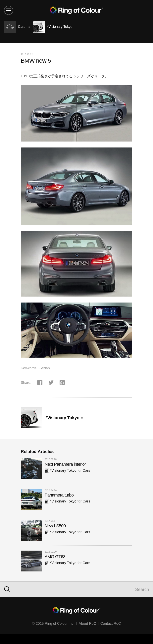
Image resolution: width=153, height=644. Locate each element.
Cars (86, 470)
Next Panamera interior (65, 464)
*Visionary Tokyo (60, 470)
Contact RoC (111, 624)
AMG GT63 (55, 557)
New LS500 (55, 526)
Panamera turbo (59, 495)
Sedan (45, 368)
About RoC (87, 624)
